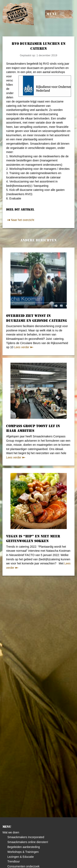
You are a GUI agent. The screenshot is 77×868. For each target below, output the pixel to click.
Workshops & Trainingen (23, 852)
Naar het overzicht (20, 220)
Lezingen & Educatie (21, 857)
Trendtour (14, 861)
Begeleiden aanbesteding (24, 847)
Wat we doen (11, 832)
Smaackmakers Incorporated (26, 837)
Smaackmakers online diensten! (28, 842)
